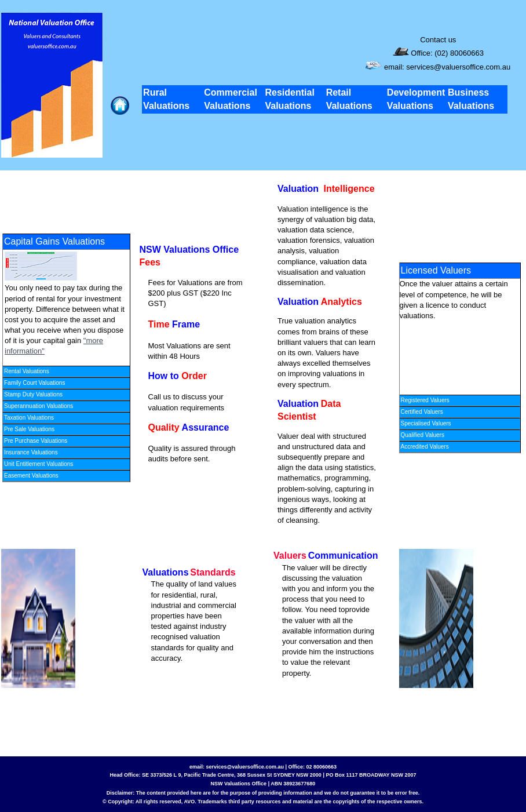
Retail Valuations (349, 99)
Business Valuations (471, 99)
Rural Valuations (166, 99)
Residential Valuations (289, 99)
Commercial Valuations (231, 99)
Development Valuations (416, 99)
